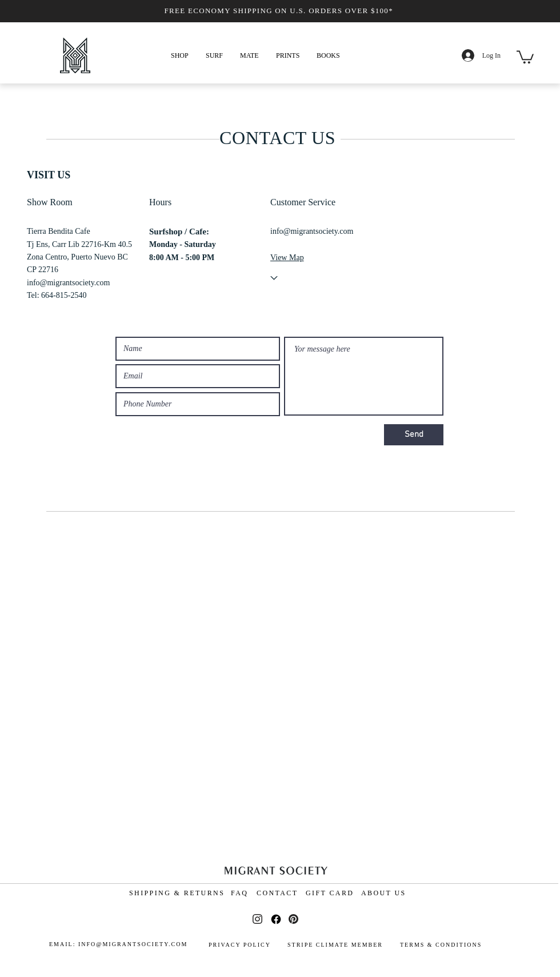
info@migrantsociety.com (68, 283)
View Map (287, 258)
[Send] (414, 435)
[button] (180, 55)
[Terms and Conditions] (480, 918)
